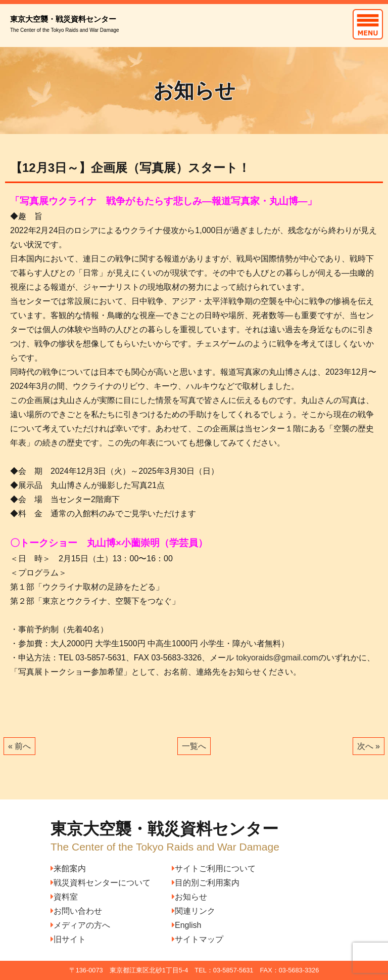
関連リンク (193, 911)
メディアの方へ (80, 925)
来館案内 (68, 868)
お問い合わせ (76, 911)
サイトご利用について (214, 868)
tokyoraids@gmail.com (277, 658)
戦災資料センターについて (101, 883)
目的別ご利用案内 (206, 883)
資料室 (64, 897)
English (186, 925)
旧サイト (68, 939)
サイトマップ (198, 939)
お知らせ (189, 897)
